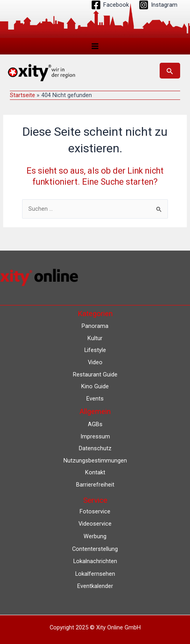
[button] (170, 71)
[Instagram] (158, 5)
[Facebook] (110, 5)
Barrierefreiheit (95, 485)
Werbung (95, 536)
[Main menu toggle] (95, 46)
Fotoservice (95, 511)
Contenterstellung (95, 549)
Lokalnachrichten (95, 561)
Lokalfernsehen (95, 574)
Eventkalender (95, 586)
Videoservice (95, 524)
